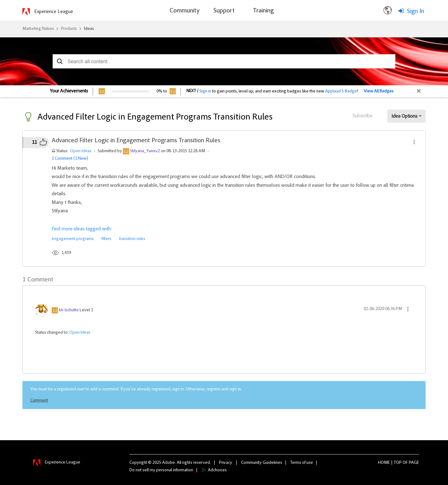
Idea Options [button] (404, 116)
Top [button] (398, 463)
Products (69, 29)
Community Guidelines (262, 463)
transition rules (132, 239)
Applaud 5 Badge (341, 92)
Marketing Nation (38, 29)
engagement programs (73, 239)
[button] (60, 61)
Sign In (415, 12)
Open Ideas (81, 151)
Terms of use (302, 463)
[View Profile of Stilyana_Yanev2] (145, 151)
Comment (39, 401)
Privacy (226, 463)
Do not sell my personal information (161, 470)
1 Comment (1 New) (70, 159)
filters (106, 239)
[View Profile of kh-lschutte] (69, 310)
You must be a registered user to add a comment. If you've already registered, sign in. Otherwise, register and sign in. (136, 389)
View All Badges (379, 92)
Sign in (205, 92)
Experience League (54, 12)
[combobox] (224, 61)
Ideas (89, 29)
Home (384, 463)
